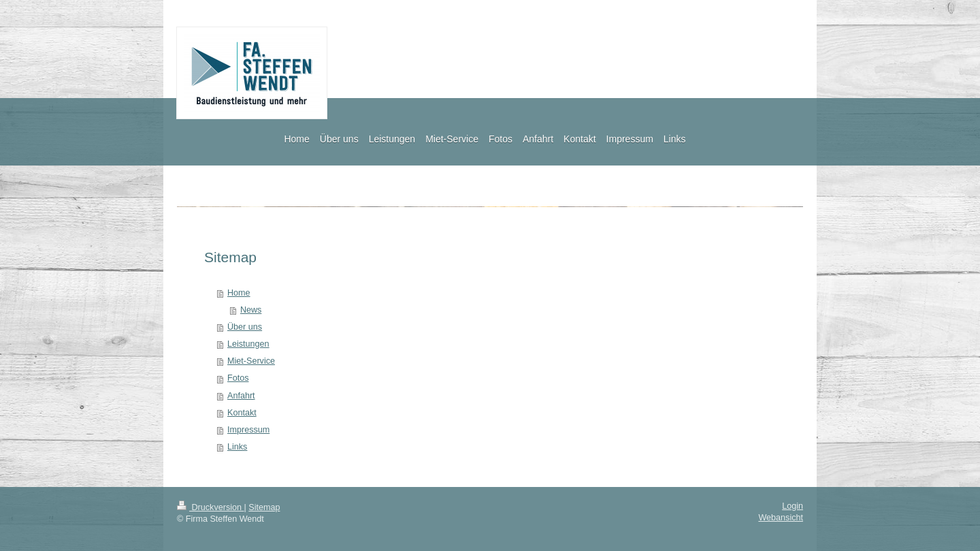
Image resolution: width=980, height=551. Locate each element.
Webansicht (781, 518)
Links (237, 447)
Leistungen (248, 344)
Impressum (248, 430)
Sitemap (264, 507)
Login (793, 506)
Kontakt (242, 413)
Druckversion (210, 507)
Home (239, 293)
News (251, 310)
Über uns (245, 327)
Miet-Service (251, 361)
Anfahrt (241, 396)
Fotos (238, 378)
